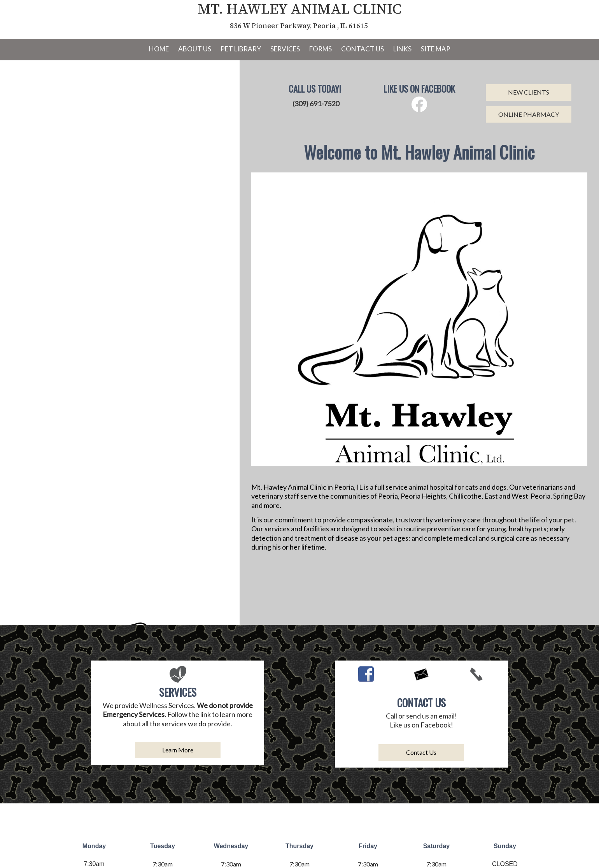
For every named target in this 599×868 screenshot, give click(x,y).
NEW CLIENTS (529, 92)
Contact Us (363, 49)
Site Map (436, 49)
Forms (321, 49)
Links (402, 49)
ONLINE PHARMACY (529, 114)
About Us (195, 49)
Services (285, 49)
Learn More (178, 750)
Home (159, 49)
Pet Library (241, 49)
